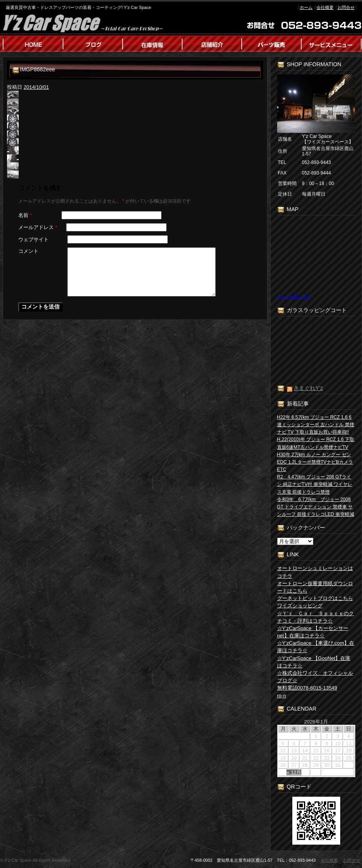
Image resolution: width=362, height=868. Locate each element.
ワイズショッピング (300, 606)
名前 (25, 215)
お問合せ (346, 7)
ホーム (306, 7)
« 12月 (294, 772)
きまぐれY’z (308, 388)
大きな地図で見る (294, 297)
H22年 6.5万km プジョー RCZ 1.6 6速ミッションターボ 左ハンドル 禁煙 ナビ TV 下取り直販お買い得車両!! (316, 425)
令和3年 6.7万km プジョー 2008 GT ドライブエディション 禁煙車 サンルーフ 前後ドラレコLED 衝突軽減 (316, 507)
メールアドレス (38, 227)
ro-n (282, 696)
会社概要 (325, 7)
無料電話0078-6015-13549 (307, 688)
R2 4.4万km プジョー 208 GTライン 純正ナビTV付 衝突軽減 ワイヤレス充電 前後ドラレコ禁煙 (315, 484)
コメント (28, 251)
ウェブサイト (33, 239)
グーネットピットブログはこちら (315, 598)
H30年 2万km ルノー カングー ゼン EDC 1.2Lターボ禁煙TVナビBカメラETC (315, 462)
